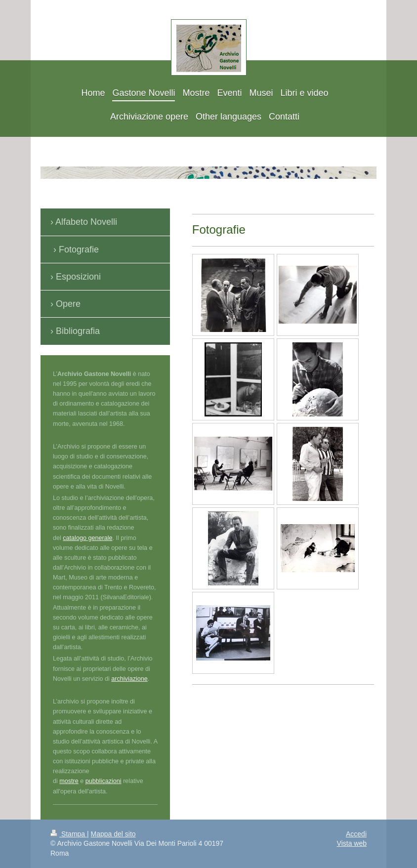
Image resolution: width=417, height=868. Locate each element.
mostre (69, 781)
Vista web (352, 843)
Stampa (69, 834)
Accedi (356, 834)
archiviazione (129, 679)
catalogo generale (87, 538)
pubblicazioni (104, 781)
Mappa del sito (113, 834)
